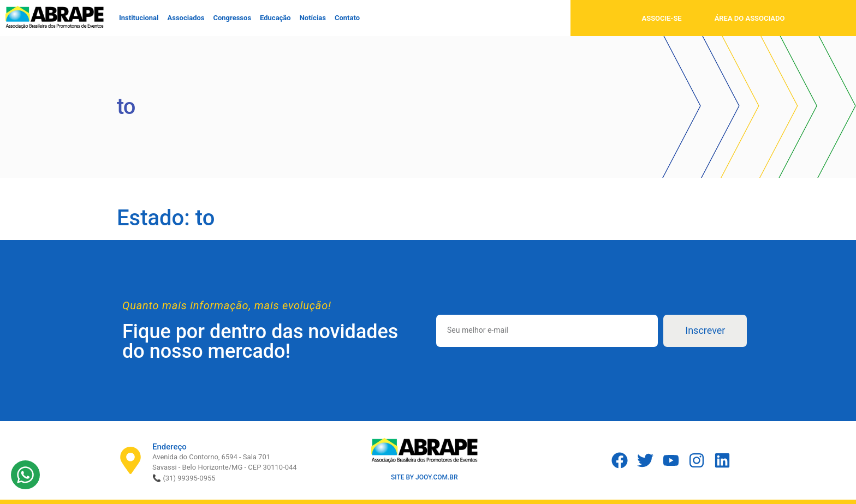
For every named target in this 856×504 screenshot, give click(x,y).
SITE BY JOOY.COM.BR (424, 477)
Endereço (170, 447)
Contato (347, 18)
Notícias (313, 18)
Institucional (139, 18)
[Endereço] (130, 460)
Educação (275, 18)
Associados (186, 18)
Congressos (232, 18)
